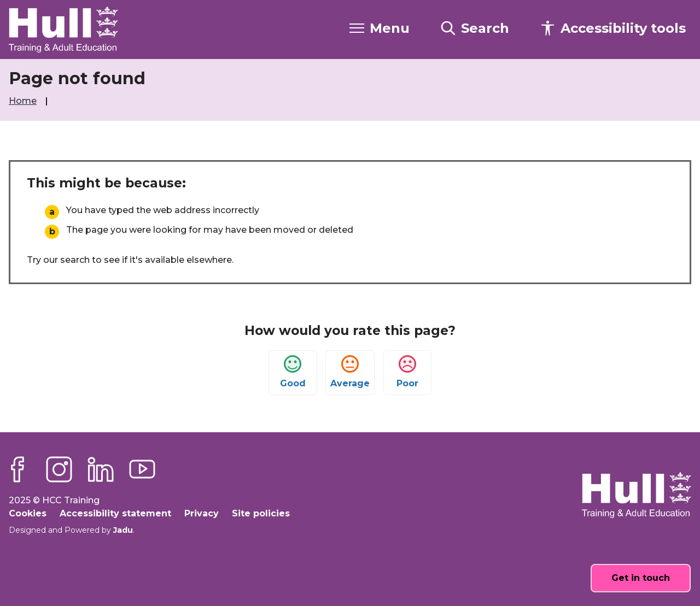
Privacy (202, 513)
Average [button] (350, 372)
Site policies (261, 513)
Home (24, 101)
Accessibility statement (115, 513)
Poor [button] (407, 372)
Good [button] (293, 372)
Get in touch (641, 578)
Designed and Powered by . (72, 530)
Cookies (28, 513)
